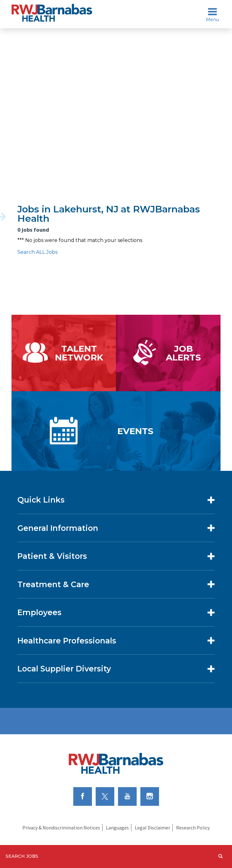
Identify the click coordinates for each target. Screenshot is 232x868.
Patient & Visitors (52, 556)
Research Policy (193, 828)
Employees (39, 612)
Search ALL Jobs (37, 252)
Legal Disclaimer (152, 828)
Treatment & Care (53, 584)
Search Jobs (22, 856)
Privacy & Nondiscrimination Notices (61, 828)
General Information (58, 528)
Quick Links (41, 500)
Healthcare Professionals (67, 641)
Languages (117, 828)
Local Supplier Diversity (64, 669)
